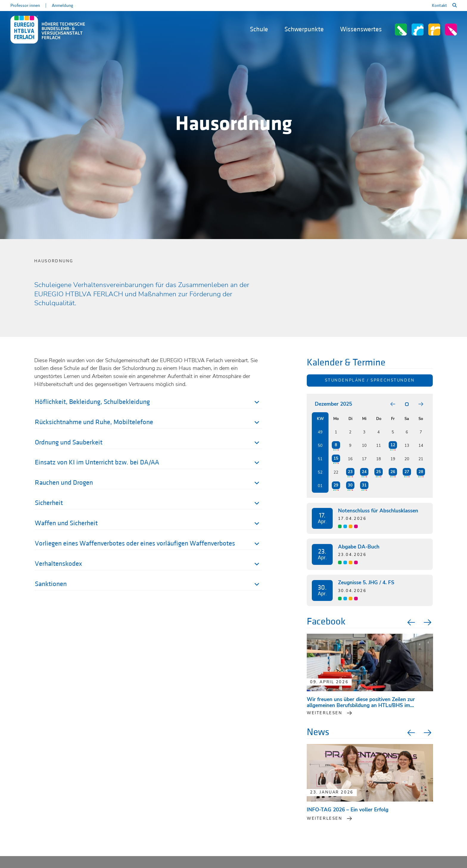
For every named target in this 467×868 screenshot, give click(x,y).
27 (407, 472)
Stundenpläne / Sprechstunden (370, 380)
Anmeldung (62, 6)
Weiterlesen (324, 819)
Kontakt (439, 6)
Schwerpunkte (304, 29)
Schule (259, 29)
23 (350, 472)
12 (393, 445)
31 (364, 485)
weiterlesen (324, 713)
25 (379, 472)
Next (428, 622)
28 (421, 472)
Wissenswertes (361, 29)
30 (350, 485)
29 (336, 485)
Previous (410, 622)
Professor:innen (25, 6)
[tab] (148, 403)
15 (336, 458)
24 (364, 472)
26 (393, 472)
